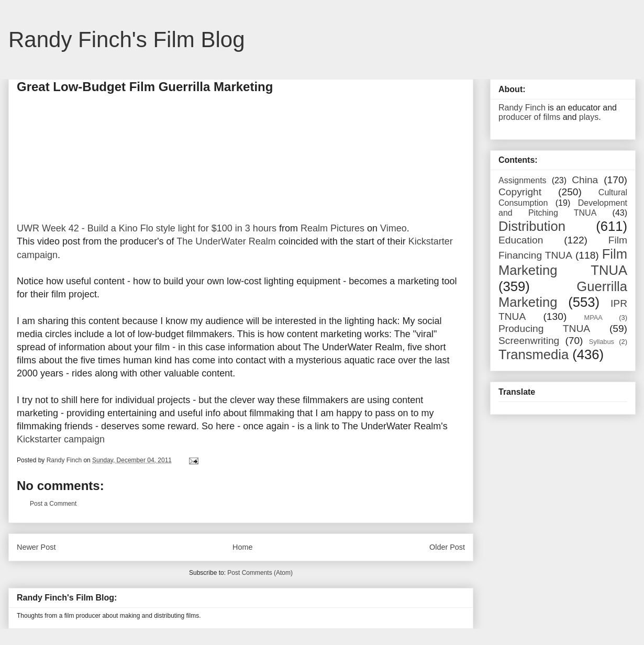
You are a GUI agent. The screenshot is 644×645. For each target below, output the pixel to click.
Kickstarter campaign (61, 439)
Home (242, 547)
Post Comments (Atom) (260, 573)
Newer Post (36, 547)
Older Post (447, 547)
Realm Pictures (332, 228)
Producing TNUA (544, 329)
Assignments (523, 180)
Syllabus (602, 342)
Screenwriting (529, 341)
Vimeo (393, 228)
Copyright (520, 192)
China (585, 180)
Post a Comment (53, 504)
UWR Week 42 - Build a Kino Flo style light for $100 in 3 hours (147, 228)
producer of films (529, 117)
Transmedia (534, 354)
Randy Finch (522, 108)
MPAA (593, 318)
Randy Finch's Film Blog (127, 40)
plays (589, 117)
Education (521, 240)
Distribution (532, 226)
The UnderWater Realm (226, 241)
